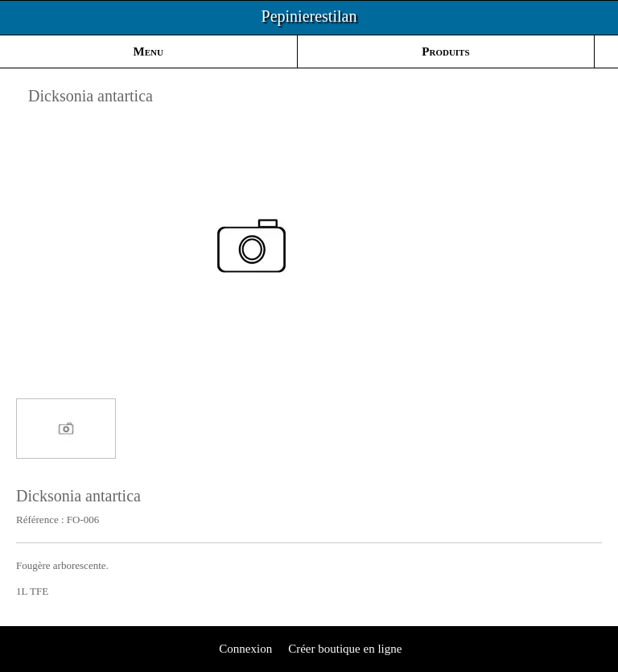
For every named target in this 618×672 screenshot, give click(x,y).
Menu (148, 52)
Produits (445, 52)
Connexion (245, 649)
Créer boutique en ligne (345, 649)
